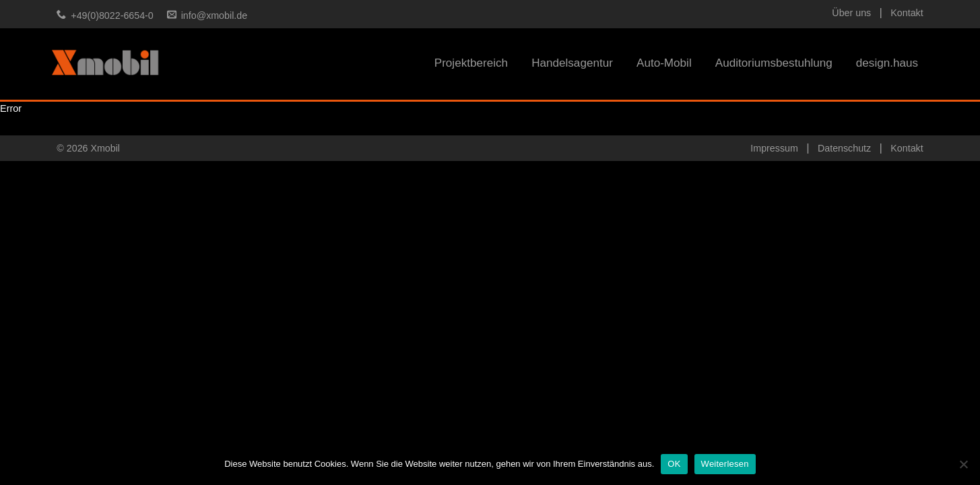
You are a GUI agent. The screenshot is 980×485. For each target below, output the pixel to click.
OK (674, 464)
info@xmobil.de (214, 15)
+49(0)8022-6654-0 (112, 15)
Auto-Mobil (664, 63)
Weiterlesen (725, 464)
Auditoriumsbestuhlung (774, 63)
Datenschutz (844, 148)
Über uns (851, 13)
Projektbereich (471, 63)
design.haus (887, 63)
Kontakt (907, 13)
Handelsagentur (572, 63)
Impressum (774, 148)
